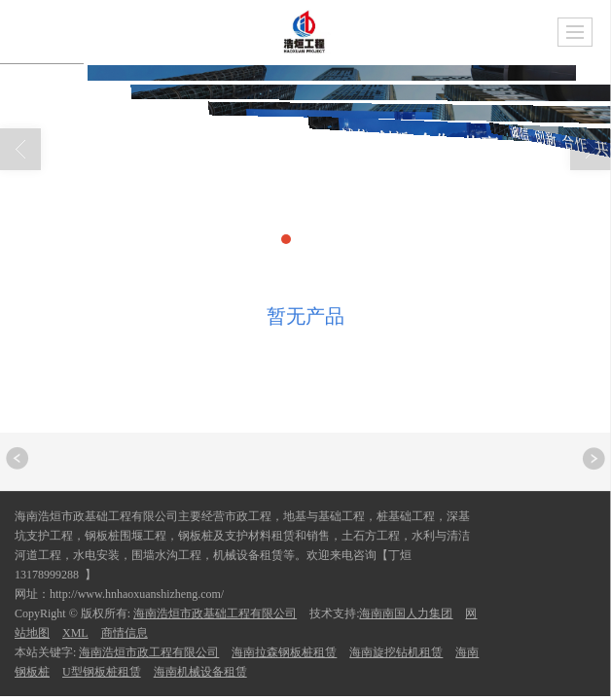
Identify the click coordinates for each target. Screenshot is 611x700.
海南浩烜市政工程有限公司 (149, 652)
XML (75, 633)
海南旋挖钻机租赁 (396, 652)
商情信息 (125, 633)
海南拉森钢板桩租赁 (284, 652)
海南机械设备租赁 (200, 672)
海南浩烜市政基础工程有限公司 (215, 613)
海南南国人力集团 (406, 613)
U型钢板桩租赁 (102, 672)
